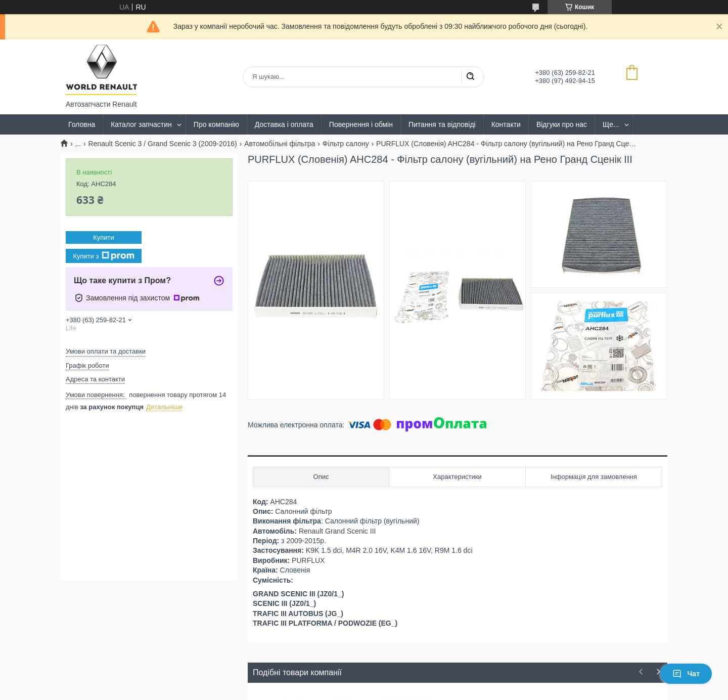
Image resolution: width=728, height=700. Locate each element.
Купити (104, 237)
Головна (82, 124)
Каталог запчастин (141, 124)
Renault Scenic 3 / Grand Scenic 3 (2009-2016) (163, 144)
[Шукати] (470, 77)
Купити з (103, 256)
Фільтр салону (346, 144)
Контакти (506, 124)
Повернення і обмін (361, 124)
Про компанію (216, 124)
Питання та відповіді (442, 124)
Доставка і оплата (284, 124)
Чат (686, 674)
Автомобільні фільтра (280, 144)
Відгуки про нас (562, 124)
